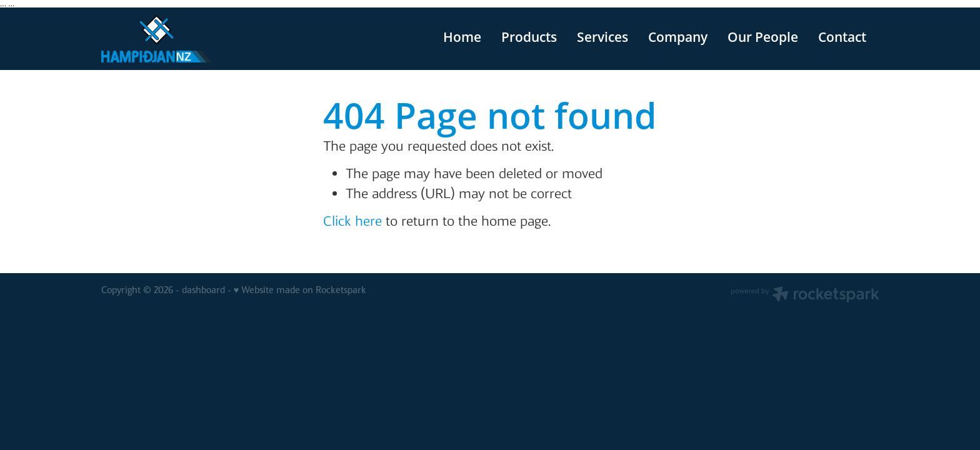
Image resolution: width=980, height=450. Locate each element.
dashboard (203, 290)
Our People (763, 37)
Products (529, 37)
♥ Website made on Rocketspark (300, 290)
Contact (842, 37)
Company (678, 37)
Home (462, 37)
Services (602, 37)
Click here (352, 221)
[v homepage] (179, 39)
